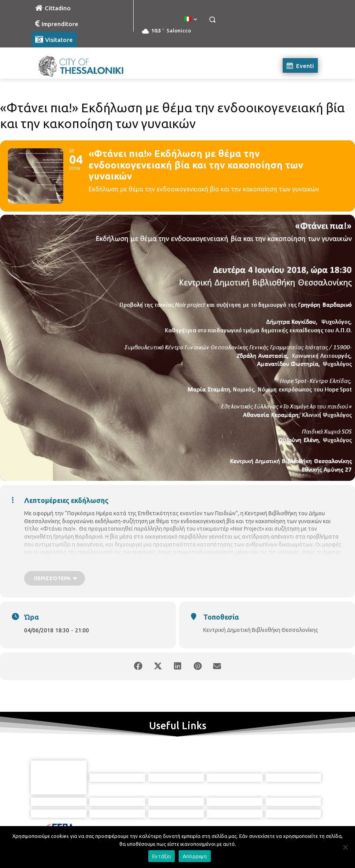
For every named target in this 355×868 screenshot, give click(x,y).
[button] (212, 20)
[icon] (213, 826)
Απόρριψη (195, 856)
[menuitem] (191, 19)
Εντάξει (161, 856)
